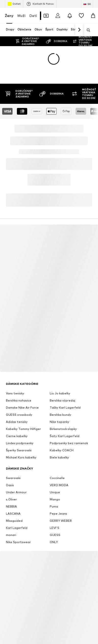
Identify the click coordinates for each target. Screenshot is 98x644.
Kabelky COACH (62, 450)
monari (11, 535)
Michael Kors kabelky (21, 457)
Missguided (14, 521)
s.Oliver (11, 499)
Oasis (10, 485)
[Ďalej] (79, 30)
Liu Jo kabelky (60, 393)
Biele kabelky (59, 457)
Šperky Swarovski (19, 450)
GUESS (55, 535)
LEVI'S (55, 528)
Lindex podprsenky (20, 443)
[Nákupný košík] (93, 16)
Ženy (9, 16)
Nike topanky (60, 422)
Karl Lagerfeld (17, 528)
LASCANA (13, 514)
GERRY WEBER (61, 521)
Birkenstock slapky (63, 429)
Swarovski (13, 478)
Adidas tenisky (17, 422)
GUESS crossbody (19, 415)
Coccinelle (57, 478)
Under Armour (16, 492)
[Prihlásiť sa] (58, 16)
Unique (55, 492)
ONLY (54, 542)
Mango (55, 499)
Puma (54, 506)
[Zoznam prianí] (81, 16)
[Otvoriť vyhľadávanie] (87, 30)
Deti (33, 16)
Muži (21, 16)
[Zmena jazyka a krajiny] (87, 4)
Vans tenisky (15, 393)
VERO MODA (59, 485)
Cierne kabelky (17, 436)
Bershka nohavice (19, 400)
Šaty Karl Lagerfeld (65, 436)
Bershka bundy (61, 415)
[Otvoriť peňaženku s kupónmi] (46, 16)
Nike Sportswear (18, 542)
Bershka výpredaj (62, 400)
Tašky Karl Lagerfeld (65, 408)
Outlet (14, 4)
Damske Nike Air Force (22, 408)
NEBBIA (11, 506)
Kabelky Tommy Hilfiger (23, 429)
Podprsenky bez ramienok (69, 443)
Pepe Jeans (58, 514)
